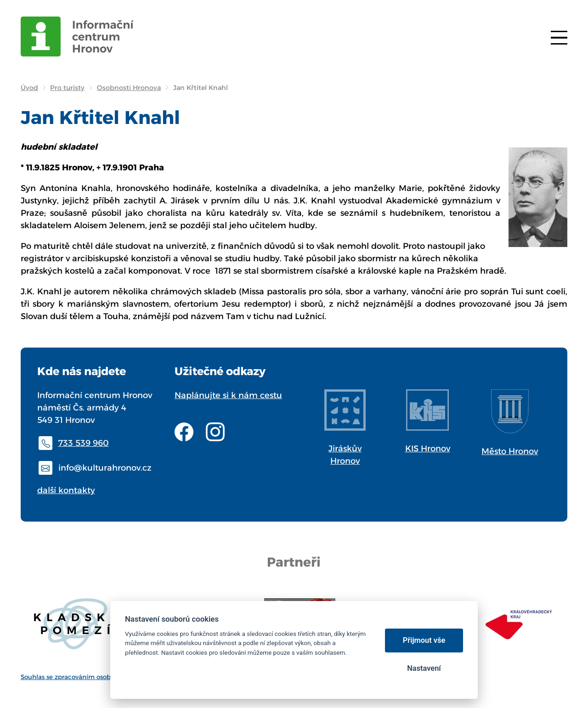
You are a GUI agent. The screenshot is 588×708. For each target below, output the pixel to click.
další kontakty (66, 490)
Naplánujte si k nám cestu (228, 395)
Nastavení (424, 668)
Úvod (29, 88)
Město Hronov (510, 451)
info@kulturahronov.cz (105, 468)
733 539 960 (84, 443)
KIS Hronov (428, 449)
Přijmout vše (424, 640)
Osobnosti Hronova (129, 88)
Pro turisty (67, 88)
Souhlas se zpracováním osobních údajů (82, 677)
